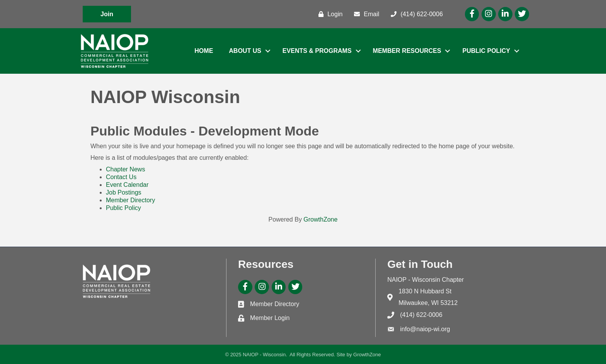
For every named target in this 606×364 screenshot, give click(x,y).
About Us (245, 51)
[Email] (365, 14)
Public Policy (486, 51)
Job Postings (124, 192)
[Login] (329, 14)
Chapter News (125, 169)
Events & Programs (317, 51)
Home (204, 51)
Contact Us (121, 177)
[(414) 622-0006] (415, 14)
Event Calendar (127, 185)
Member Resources (407, 51)
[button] (107, 14)
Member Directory (130, 200)
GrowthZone (320, 219)
